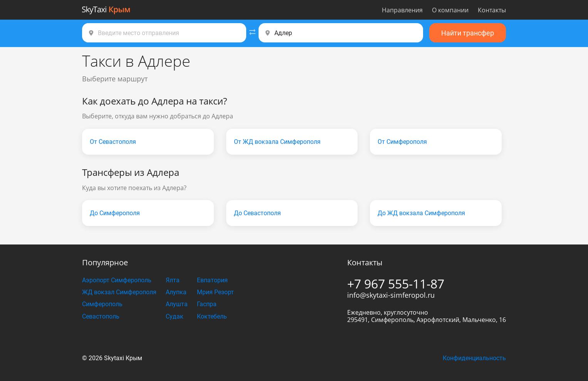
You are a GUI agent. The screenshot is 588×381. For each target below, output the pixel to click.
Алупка (176, 292)
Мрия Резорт (215, 292)
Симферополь (102, 304)
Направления (402, 10)
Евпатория (212, 280)
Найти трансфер (468, 33)
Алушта (177, 304)
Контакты (492, 10)
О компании (450, 10)
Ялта (173, 280)
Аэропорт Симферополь (117, 280)
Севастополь (101, 316)
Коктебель (212, 316)
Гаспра (207, 304)
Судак (175, 316)
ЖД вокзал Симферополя (119, 292)
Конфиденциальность (474, 358)
